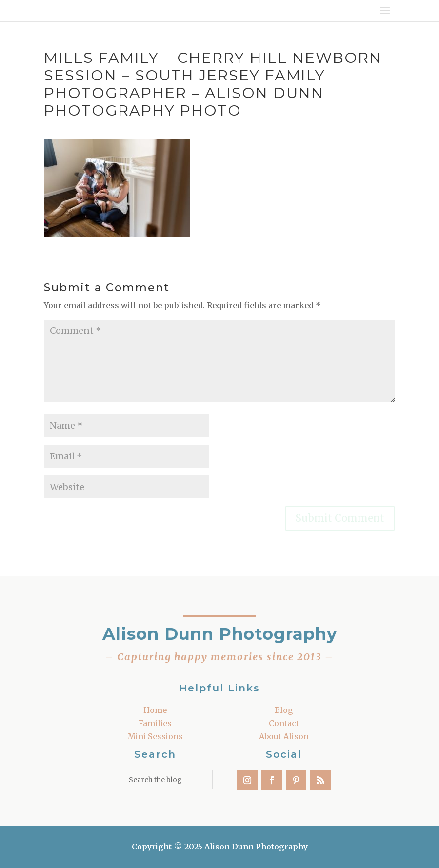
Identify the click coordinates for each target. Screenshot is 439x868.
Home (155, 710)
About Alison (284, 736)
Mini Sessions (155, 736)
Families (155, 723)
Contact (284, 723)
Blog (284, 710)
